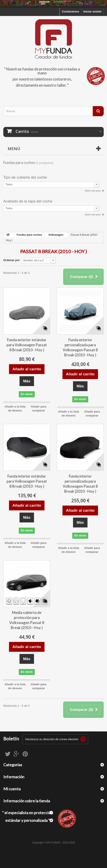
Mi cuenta (12, 789)
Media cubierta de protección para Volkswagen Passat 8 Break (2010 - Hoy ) (27, 620)
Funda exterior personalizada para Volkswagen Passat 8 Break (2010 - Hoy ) (80, 347)
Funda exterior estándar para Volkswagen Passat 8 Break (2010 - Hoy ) (27, 345)
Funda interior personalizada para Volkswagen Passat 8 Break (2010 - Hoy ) (80, 484)
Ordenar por (12, 260)
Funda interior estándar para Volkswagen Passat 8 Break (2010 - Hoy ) (27, 481)
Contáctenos (70, 11)
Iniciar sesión (92, 11)
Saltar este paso (93, 191)
